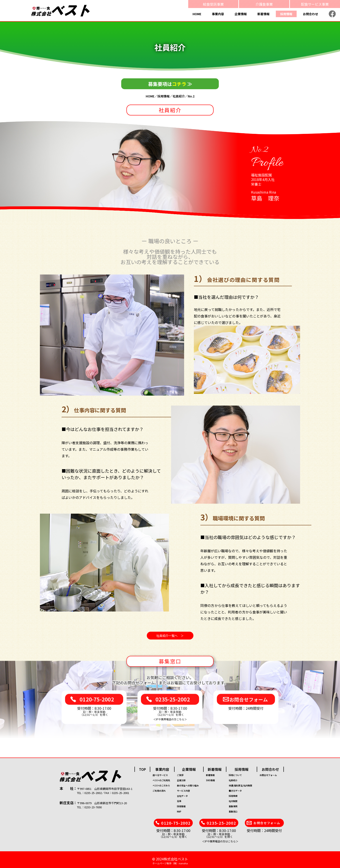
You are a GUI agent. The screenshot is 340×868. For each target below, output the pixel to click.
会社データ (182, 796)
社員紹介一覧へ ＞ (170, 636)
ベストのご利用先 (161, 780)
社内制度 (233, 801)
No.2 (191, 96)
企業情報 (241, 14)
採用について (235, 775)
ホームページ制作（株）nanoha (170, 863)
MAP (179, 811)
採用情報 (286, 14)
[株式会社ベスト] (104, 776)
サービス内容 (183, 791)
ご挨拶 (180, 775)
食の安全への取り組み (188, 785)
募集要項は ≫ (170, 84)
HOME (197, 14)
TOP (142, 769)
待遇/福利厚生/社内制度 (240, 785)
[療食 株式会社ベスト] (60, 11)
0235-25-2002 (173, 705)
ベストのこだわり (161, 785)
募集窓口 (233, 811)
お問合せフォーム (249, 705)
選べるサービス (160, 775)
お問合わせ (311, 14)
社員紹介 (179, 96)
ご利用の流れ (159, 791)
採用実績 (233, 796)
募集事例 (233, 806)
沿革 (179, 801)
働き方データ (235, 791)
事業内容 (218, 14)
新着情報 (263, 14)
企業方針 (181, 780)
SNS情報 (210, 780)
